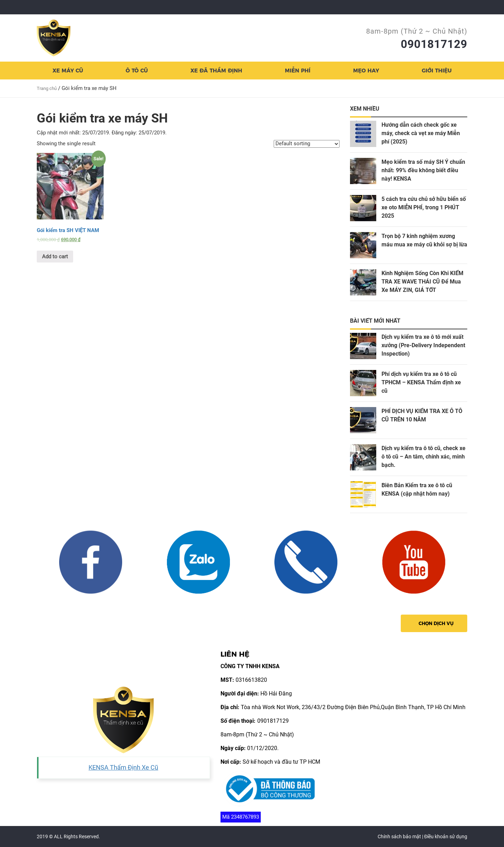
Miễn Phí (298, 71)
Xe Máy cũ (68, 71)
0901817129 (434, 44)
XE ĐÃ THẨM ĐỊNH (216, 71)
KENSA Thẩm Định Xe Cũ (123, 768)
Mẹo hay (366, 71)
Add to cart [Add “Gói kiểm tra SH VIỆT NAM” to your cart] (55, 257)
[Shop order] (307, 144)
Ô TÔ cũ (137, 71)
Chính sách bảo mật (399, 836)
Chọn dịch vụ (436, 623)
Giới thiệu (437, 71)
